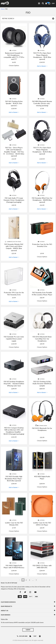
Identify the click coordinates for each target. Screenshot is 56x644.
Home (3, 9)
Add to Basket (41, 66)
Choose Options (14, 65)
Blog (30, 636)
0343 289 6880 (23, 636)
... (33, 580)
